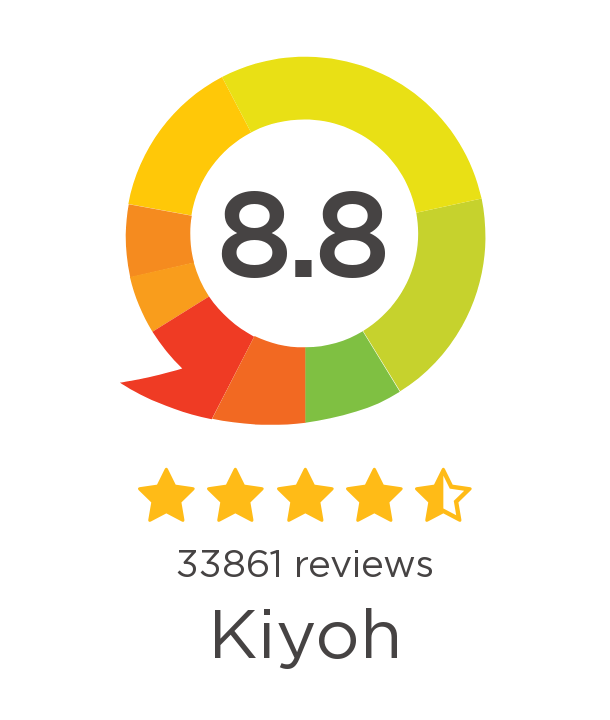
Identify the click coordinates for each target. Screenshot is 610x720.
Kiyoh (305, 637)
